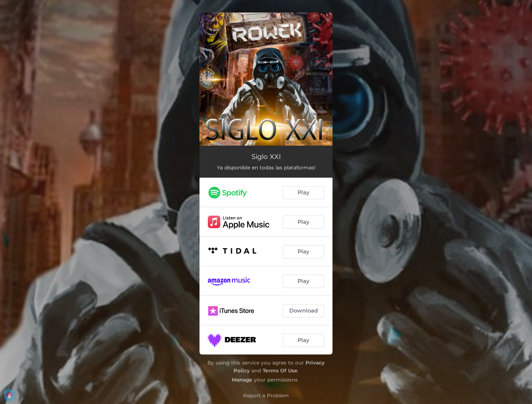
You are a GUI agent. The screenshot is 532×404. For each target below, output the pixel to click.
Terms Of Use (280, 371)
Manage (242, 380)
